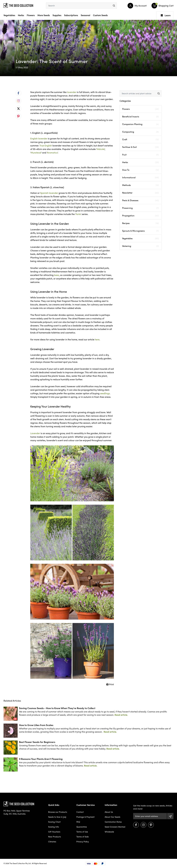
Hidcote (101, 149)
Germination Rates (113, 822)
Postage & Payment (85, 817)
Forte (78, 214)
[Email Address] (150, 816)
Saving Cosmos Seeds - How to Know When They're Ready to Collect (57, 708)
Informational (141, 178)
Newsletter (141, 193)
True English (46, 145)
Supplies (57, 15)
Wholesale (109, 832)
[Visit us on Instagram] (143, 825)
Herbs (21, 15)
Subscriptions (71, 15)
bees (57, 275)
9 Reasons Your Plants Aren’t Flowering (41, 759)
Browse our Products (58, 812)
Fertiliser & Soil (141, 147)
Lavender (35, 433)
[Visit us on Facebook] (136, 825)
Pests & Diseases (141, 200)
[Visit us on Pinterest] (151, 825)
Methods (141, 185)
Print (110, 684)
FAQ (78, 822)
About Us (109, 812)
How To (141, 170)
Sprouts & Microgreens (141, 231)
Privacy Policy (83, 841)
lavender (72, 92)
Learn (166, 15)
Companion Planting (141, 124)
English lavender (39, 138)
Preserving (141, 208)
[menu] (114, 6)
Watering (141, 246)
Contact (80, 812)
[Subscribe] (170, 816)
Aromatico (52, 153)
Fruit (141, 155)
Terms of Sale (83, 837)
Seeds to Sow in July (57, 817)
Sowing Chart (54, 822)
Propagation (141, 216)
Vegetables (9, 15)
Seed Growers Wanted (115, 827)
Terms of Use (82, 832)
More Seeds (44, 15)
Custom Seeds (100, 15)
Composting (141, 132)
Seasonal (85, 15)
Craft (141, 139)
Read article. (121, 715)
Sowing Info (54, 827)
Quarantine (82, 827)
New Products (55, 837)
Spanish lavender (49, 193)
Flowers (31, 15)
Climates (52, 841)
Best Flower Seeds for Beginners (37, 742)
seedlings (105, 393)
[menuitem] (18, 93)
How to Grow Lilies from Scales (36, 725)
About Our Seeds (112, 817)
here (97, 339)
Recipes (141, 223)
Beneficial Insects (141, 117)
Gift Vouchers (54, 832)
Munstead (36, 153)
